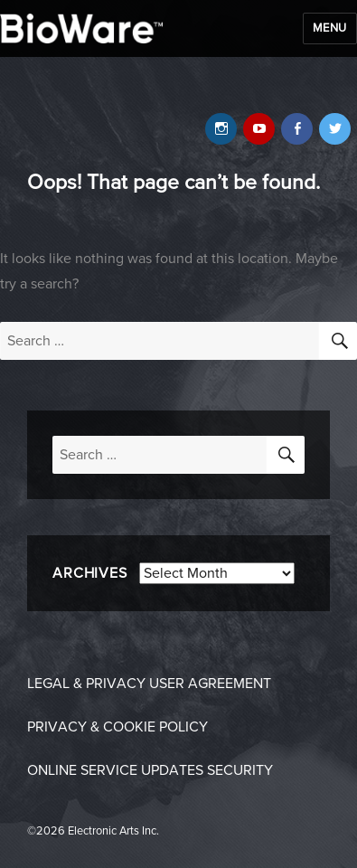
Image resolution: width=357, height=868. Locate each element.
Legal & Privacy (86, 684)
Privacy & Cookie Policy (117, 727)
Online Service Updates (115, 770)
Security (240, 770)
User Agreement (210, 684)
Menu (330, 28)
